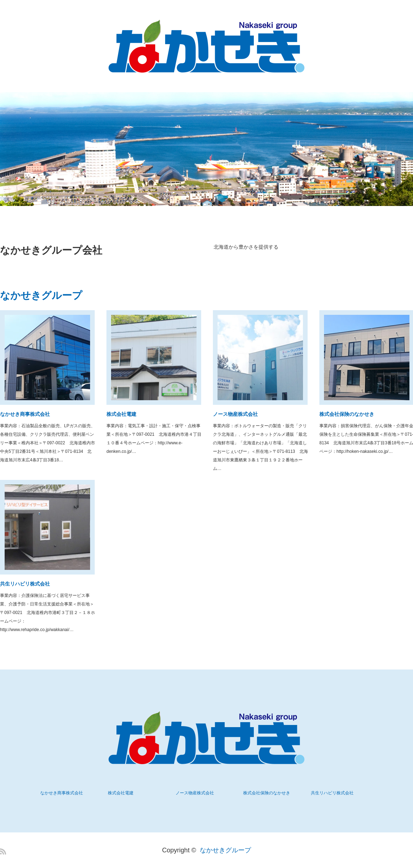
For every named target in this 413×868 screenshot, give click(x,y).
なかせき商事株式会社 (25, 414)
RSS (3, 851)
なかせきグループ (225, 850)
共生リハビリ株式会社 (25, 584)
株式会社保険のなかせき (267, 793)
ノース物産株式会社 (235, 414)
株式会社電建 (121, 414)
